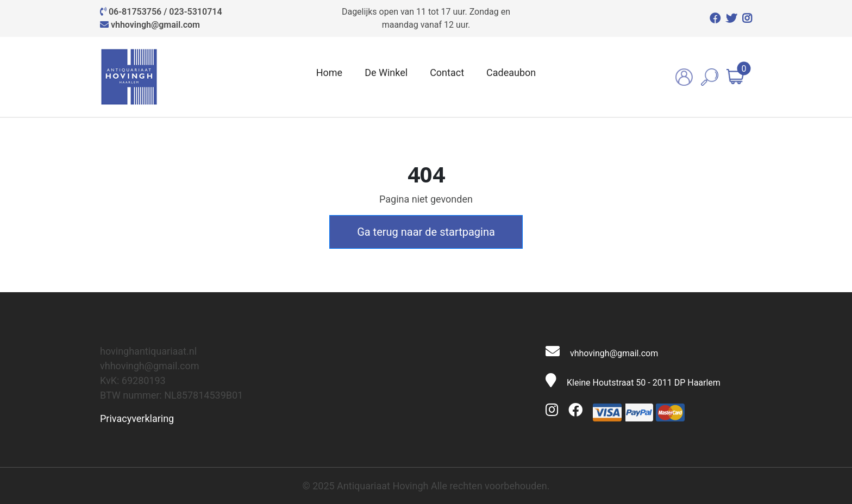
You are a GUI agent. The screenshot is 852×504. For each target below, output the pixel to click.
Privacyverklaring (137, 418)
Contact (447, 73)
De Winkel (386, 73)
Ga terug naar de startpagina (426, 232)
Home (329, 73)
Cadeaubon (511, 73)
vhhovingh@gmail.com (155, 25)
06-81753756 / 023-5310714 (165, 12)
